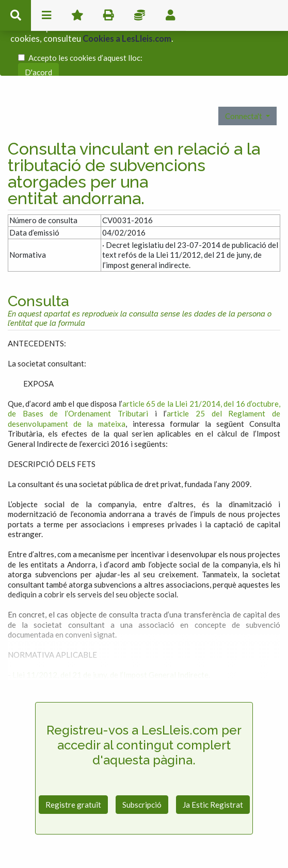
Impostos (139, 15)
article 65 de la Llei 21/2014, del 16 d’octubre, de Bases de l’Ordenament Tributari (144, 374)
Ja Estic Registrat (213, 770)
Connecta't (244, 81)
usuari (170, 15)
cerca (15, 15)
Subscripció (142, 770)
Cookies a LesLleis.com (127, 34)
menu (46, 15)
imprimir (108, 15)
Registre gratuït (73, 770)
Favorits (77, 15)
